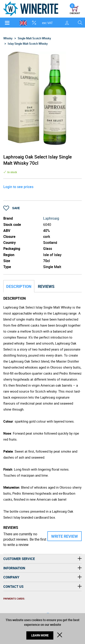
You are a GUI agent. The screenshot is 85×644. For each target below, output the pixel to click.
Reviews (46, 286)
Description (19, 286)
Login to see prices (18, 187)
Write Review (65, 536)
